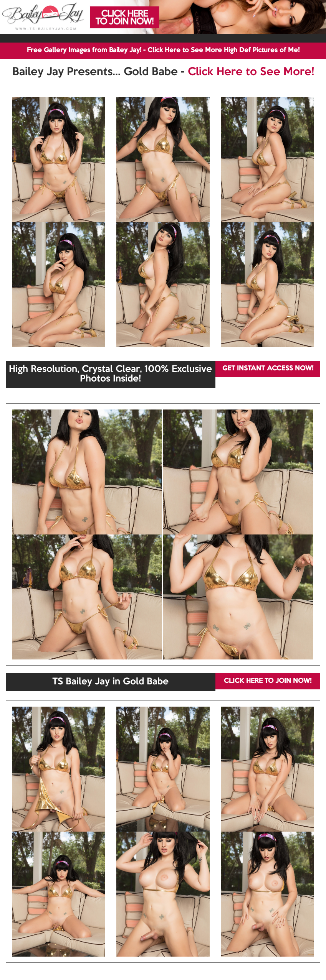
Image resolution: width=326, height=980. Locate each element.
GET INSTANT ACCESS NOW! (268, 369)
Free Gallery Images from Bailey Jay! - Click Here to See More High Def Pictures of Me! (163, 50)
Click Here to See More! (251, 72)
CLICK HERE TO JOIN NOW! (268, 681)
